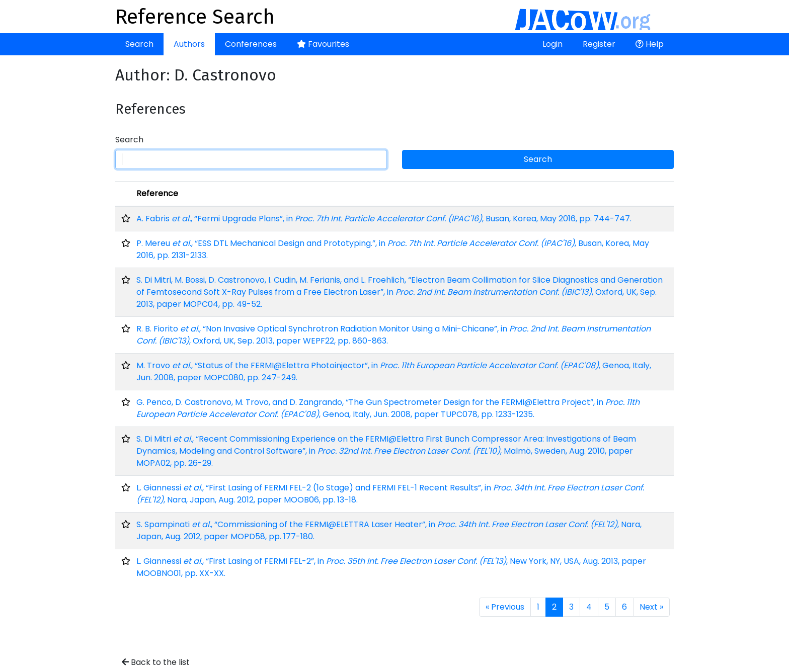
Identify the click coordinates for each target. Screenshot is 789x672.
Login (553, 44)
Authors (189, 44)
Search (139, 44)
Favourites (323, 44)
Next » (651, 607)
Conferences (251, 44)
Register (599, 44)
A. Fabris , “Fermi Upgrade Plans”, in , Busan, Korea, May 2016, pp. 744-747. (384, 219)
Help (650, 44)
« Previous (505, 607)
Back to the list (156, 662)
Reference (157, 193)
